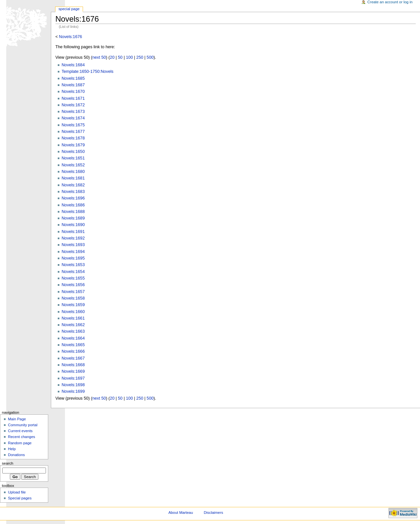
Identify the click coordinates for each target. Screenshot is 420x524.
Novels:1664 (73, 338)
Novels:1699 (73, 391)
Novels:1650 (73, 152)
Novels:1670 (73, 92)
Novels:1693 (73, 245)
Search (8, 463)
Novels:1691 (73, 232)
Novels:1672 (73, 105)
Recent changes (21, 437)
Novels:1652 (73, 165)
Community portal (23, 425)
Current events (20, 431)
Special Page (69, 9)
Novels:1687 (73, 85)
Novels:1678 (73, 138)
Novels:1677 (73, 132)
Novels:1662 (73, 325)
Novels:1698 (73, 385)
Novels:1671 (73, 98)
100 (129, 57)
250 (140, 57)
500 (150, 57)
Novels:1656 (73, 285)
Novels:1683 (73, 192)
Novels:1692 (73, 238)
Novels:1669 (73, 371)
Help (12, 449)
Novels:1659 (73, 305)
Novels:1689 (73, 218)
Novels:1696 (73, 198)
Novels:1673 (73, 112)
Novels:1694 (73, 252)
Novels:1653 (73, 265)
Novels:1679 (73, 145)
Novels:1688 (73, 212)
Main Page (17, 419)
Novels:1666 (73, 351)
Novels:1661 (73, 318)
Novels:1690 (73, 225)
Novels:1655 (73, 278)
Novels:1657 (73, 292)
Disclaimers (213, 513)
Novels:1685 (73, 78)
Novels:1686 (73, 205)
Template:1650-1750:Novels (88, 72)
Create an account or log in (390, 2)
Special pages (20, 498)
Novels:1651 (73, 158)
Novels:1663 (73, 331)
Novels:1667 (73, 358)
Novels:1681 (73, 178)
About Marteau (181, 513)
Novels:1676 (71, 37)
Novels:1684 (73, 65)
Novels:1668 (73, 365)
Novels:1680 (73, 172)
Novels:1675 (73, 125)
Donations (16, 455)
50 (120, 57)
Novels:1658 (73, 298)
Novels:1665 (73, 345)
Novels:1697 (73, 378)
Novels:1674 (73, 118)
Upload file (17, 492)
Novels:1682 (73, 185)
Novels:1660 (73, 312)
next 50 (99, 57)
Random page (20, 443)
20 (112, 57)
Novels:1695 (73, 258)
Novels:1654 (73, 272)
